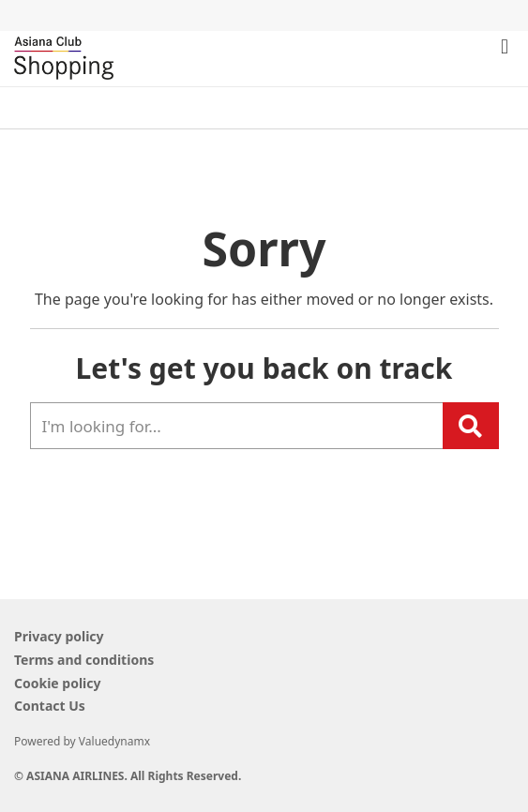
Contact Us (50, 706)
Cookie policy (58, 683)
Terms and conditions (84, 660)
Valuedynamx (114, 741)
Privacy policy (59, 636)
